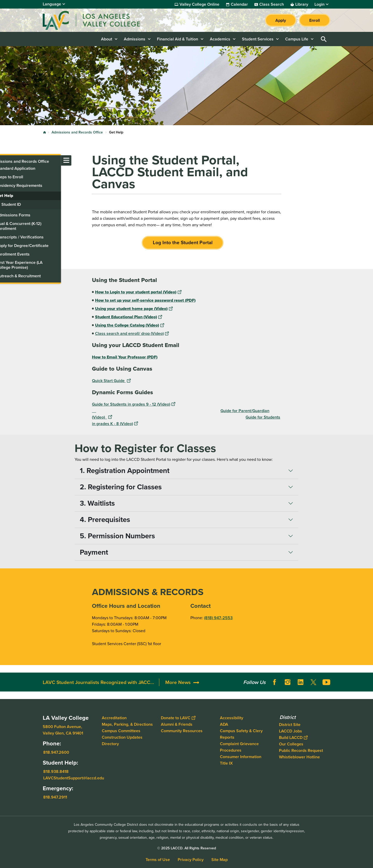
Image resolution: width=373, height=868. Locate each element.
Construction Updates (122, 737)
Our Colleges (291, 744)
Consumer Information (241, 757)
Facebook (275, 682)
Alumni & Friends (177, 724)
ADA (224, 724)
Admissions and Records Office (77, 132)
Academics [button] (220, 39)
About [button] (107, 39)
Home (45, 132)
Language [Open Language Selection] (52, 4)
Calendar (239, 4)
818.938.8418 (56, 771)
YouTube (326, 682)
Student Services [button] (258, 39)
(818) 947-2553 (218, 618)
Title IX (226, 763)
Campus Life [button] (297, 39)
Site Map (220, 860)
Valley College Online (199, 4)
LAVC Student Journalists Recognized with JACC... (98, 682)
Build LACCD (293, 738)
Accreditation (114, 718)
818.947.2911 (55, 797)
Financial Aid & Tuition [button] (178, 39)
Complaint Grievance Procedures (239, 747)
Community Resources (182, 731)
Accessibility (232, 718)
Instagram (288, 682)
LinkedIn (300, 682)
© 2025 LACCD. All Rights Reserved (187, 848)
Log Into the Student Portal (183, 242)
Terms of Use (158, 860)
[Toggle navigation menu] (5, 160)
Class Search (272, 4)
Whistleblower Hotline (299, 757)
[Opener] (368, 680)
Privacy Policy (191, 860)
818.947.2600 (56, 752)
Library (302, 4)
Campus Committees (121, 731)
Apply (281, 20)
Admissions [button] (135, 39)
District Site (290, 725)
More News (178, 682)
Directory (110, 744)
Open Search (324, 39)
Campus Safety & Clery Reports (241, 734)
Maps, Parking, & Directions (127, 724)
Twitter (313, 682)
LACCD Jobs (290, 731)
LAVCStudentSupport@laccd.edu (74, 778)
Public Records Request (301, 750)
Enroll (315, 20)
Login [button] (320, 4)
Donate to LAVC (178, 718)
